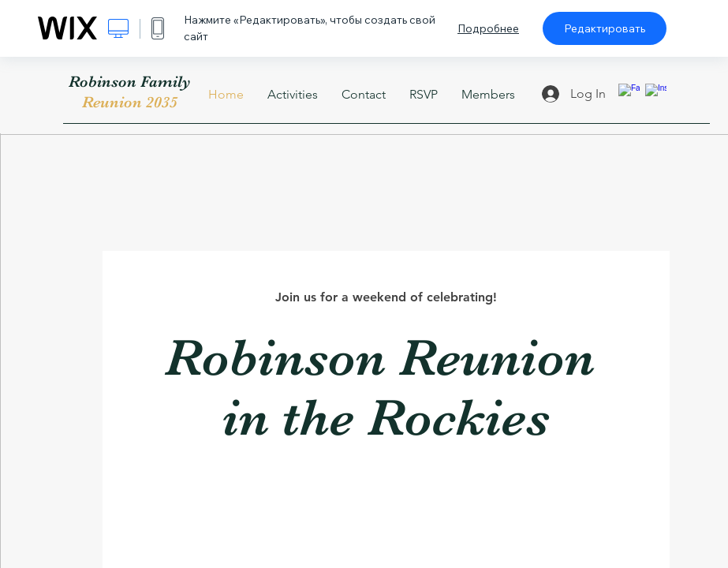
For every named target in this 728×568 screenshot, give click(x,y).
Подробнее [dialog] (488, 28)
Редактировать (605, 28)
